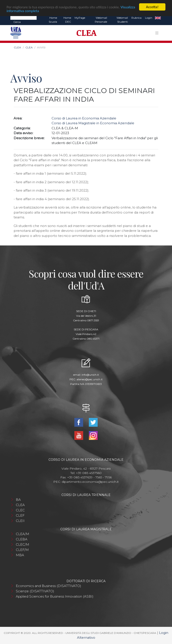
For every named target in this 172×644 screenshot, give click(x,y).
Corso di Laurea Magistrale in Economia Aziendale (93, 123)
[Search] (23, 18)
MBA (20, 555)
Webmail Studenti (122, 20)
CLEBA (22, 539)
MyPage (80, 18)
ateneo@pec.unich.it (90, 379)
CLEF (20, 515)
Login (149, 18)
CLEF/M (22, 550)
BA (18, 500)
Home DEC (67, 20)
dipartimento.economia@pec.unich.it (90, 482)
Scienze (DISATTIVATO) (35, 591)
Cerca (17, 22)
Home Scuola (53, 20)
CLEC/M (22, 544)
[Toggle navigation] (157, 33)
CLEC (20, 510)
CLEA (17, 47)
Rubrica (136, 18)
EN (158, 18)
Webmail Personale (101, 20)
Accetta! (152, 7)
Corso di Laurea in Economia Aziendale (84, 118)
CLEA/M (22, 534)
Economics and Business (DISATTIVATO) (48, 586)
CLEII (20, 521)
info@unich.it (90, 375)
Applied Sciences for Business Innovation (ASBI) (55, 596)
